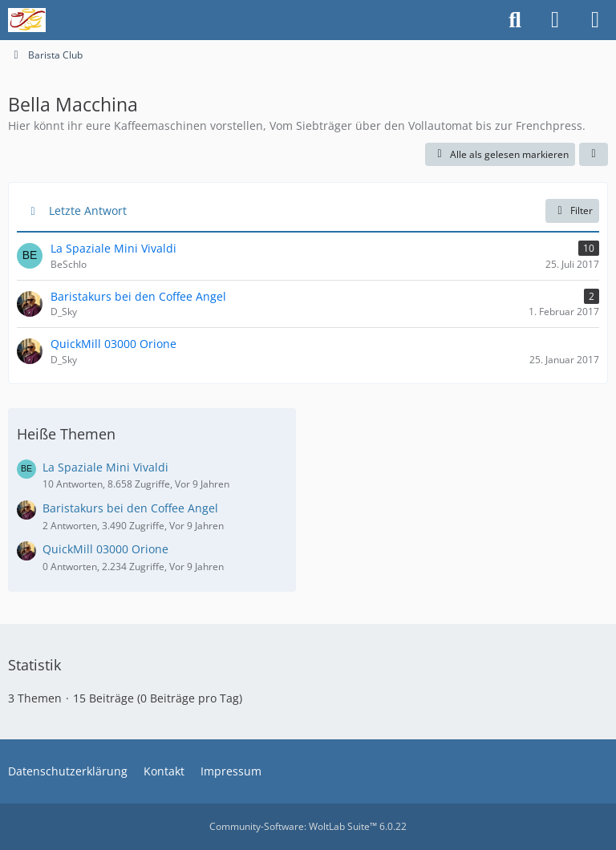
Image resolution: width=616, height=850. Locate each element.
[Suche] (515, 20)
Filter (572, 210)
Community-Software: (308, 826)
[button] (594, 155)
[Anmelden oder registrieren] (555, 20)
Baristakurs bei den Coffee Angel (130, 508)
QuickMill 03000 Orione (105, 549)
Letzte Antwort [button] (88, 210)
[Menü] (595, 20)
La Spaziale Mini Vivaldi (105, 467)
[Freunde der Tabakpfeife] (27, 20)
